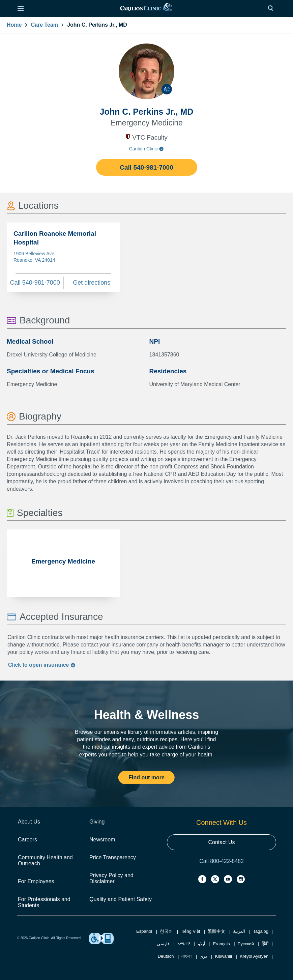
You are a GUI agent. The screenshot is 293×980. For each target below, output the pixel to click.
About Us (29, 822)
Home (14, 25)
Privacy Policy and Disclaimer (111, 878)
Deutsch (166, 956)
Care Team (44, 25)
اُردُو (202, 944)
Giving (97, 822)
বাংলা (187, 956)
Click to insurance (42, 665)
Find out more (146, 777)
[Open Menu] (21, 8)
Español (144, 931)
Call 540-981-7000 (146, 167)
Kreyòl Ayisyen (254, 956)
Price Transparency (113, 857)
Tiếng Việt (190, 931)
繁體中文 (216, 931)
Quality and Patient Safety (121, 899)
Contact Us (221, 842)
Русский (246, 944)
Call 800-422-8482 (222, 861)
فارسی (163, 944)
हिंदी (265, 944)
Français (222, 944)
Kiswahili (223, 956)
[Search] (272, 8)
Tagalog (261, 931)
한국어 (166, 931)
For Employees (36, 881)
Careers (27, 840)
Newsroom (102, 840)
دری (203, 956)
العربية (239, 931)
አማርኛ (184, 944)
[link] (146, 9)
